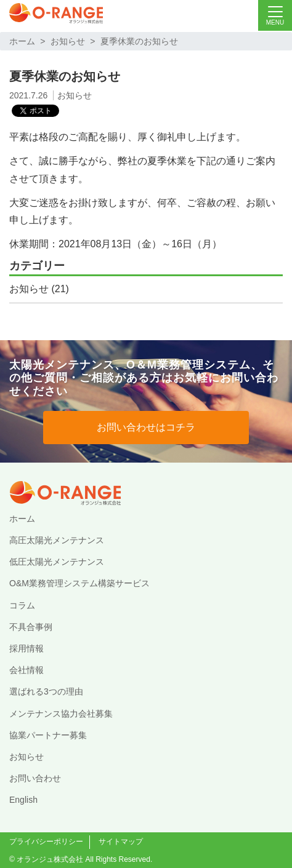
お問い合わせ (35, 778)
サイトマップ (121, 842)
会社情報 (26, 670)
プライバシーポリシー (46, 842)
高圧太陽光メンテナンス (57, 540)
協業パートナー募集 (48, 735)
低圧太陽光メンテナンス (57, 562)
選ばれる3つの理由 (46, 691)
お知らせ (68, 41)
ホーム (22, 41)
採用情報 (26, 648)
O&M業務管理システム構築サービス (79, 583)
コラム (22, 605)
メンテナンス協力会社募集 (61, 714)
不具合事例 (31, 627)
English (23, 800)
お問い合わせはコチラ (146, 427)
